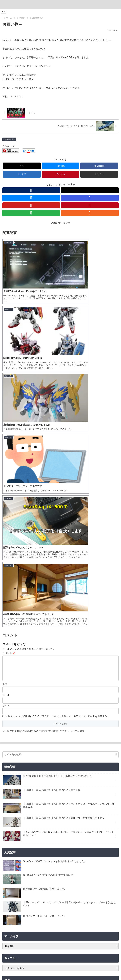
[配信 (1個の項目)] (114, 773)
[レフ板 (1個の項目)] (21, 788)
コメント (9, 412)
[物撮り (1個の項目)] (9, 788)
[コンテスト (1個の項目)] (44, 783)
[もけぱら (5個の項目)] (41, 763)
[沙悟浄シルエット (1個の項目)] (63, 793)
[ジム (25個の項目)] (8, 753)
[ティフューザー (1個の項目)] (110, 783)
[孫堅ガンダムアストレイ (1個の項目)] (105, 788)
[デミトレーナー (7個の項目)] (42, 758)
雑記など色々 (9, 139)
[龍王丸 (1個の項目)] (8, 783)
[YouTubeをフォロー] (31, 205)
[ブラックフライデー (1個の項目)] (84, 773)
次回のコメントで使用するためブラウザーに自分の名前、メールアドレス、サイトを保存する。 (58, 480)
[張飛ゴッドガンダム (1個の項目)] (80, 788)
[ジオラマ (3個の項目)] (26, 768)
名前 (5, 447)
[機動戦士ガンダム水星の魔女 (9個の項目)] (104, 753)
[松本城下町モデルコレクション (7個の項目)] (18, 758)
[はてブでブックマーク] (22, 174)
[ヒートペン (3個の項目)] (111, 763)
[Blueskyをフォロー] (31, 198)
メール (6, 458)
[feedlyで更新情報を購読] (31, 213)
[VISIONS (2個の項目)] (38, 773)
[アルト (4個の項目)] (72, 763)
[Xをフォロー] (90, 190)
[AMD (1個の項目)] (32, 783)
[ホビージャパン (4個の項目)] (57, 763)
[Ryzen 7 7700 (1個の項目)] (65, 773)
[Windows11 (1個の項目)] (20, 783)
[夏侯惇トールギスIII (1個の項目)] (42, 793)
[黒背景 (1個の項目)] (79, 783)
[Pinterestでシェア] (60, 174)
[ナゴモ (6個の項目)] (86, 758)
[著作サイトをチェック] (31, 190)
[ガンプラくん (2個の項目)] (86, 768)
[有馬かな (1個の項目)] (14, 798)
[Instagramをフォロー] (90, 198)
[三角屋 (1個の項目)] (56, 783)
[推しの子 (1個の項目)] (37, 798)
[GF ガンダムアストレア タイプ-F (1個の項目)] (80, 778)
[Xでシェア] (22, 166)
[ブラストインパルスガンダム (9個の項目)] (73, 753)
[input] (60, 518)
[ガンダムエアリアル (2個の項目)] (107, 768)
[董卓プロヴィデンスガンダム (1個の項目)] (17, 793)
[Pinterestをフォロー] (90, 205)
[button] (99, 174)
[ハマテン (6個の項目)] (28, 763)
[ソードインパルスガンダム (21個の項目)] (27, 753)
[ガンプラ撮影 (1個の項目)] (36, 788)
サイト (6, 469)
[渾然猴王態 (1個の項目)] (100, 793)
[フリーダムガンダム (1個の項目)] (57, 788)
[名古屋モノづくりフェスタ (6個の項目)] (105, 758)
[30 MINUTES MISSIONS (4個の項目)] (91, 763)
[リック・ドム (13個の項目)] (50, 753)
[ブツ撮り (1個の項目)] (68, 783)
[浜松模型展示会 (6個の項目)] (12, 763)
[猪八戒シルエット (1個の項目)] (83, 793)
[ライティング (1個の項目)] (93, 783)
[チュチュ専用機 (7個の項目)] (60, 758)
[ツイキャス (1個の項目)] (102, 773)
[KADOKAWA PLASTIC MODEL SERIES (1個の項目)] (95, 798)
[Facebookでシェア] (99, 166)
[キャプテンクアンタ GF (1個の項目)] (16, 778)
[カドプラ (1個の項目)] (59, 798)
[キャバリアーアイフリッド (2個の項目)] (63, 768)
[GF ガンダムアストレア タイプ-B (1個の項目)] (46, 778)
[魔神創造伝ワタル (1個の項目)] (108, 778)
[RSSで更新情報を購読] (90, 213)
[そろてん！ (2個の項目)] (41, 768)
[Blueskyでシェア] (60, 166)
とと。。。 (61, 843)
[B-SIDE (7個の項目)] (75, 758)
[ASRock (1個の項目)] (50, 773)
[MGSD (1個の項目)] (113, 793)
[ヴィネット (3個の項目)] (10, 768)
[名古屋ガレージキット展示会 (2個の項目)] (17, 773)
